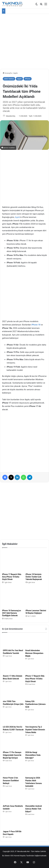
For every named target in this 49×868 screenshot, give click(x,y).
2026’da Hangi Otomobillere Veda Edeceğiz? (33, 755)
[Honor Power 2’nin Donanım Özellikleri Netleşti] (13, 770)
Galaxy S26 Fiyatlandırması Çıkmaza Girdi (35, 704)
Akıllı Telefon (9, 79)
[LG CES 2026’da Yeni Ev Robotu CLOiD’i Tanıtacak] (13, 719)
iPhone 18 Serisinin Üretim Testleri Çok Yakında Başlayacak (34, 577)
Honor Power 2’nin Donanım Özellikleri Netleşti (11, 781)
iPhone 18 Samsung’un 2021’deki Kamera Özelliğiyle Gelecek (11, 613)
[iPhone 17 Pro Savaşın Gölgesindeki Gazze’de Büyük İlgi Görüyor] (13, 744)
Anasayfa (7, 73)
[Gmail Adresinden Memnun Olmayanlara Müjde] (36, 643)
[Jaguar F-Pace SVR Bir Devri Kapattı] (13, 824)
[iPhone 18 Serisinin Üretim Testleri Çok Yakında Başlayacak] (36, 561)
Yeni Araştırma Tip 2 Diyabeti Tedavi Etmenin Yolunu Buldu (35, 730)
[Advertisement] (24, 40)
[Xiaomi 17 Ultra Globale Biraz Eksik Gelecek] (13, 668)
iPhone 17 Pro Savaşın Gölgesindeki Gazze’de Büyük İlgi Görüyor (12, 755)
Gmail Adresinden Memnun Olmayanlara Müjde (34, 653)
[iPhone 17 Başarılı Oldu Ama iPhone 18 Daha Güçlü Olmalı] (13, 561)
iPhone (28, 79)
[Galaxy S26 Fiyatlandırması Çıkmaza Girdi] (36, 694)
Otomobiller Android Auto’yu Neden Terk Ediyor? (34, 809)
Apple (15, 73)
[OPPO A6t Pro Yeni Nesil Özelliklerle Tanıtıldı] (13, 643)
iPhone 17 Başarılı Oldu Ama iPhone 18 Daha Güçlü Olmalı (12, 577)
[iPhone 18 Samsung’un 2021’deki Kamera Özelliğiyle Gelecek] (13, 597)
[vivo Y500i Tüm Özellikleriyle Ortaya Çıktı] (13, 694)
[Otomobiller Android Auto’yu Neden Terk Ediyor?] (36, 798)
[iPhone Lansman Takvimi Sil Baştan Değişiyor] (36, 597)
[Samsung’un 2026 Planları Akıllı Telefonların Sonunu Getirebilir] (36, 770)
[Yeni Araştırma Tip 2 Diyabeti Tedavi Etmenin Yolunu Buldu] (36, 719)
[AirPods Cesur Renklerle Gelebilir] (13, 798)
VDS (12, 856)
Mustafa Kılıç (11, 116)
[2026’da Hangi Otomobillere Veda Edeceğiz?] (36, 744)
